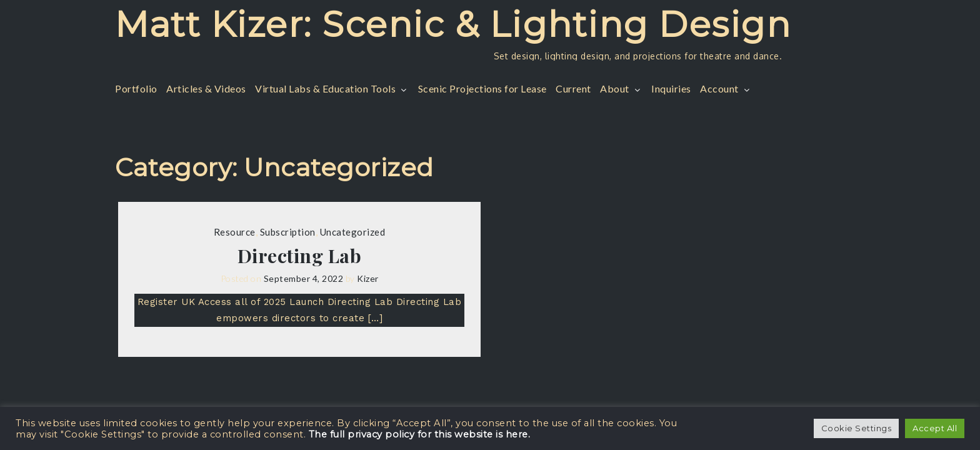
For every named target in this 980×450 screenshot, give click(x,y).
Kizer (368, 278)
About (621, 88)
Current (573, 88)
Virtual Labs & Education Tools (332, 88)
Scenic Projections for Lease (482, 88)
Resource (235, 232)
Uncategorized (353, 232)
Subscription (288, 232)
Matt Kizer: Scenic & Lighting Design (453, 24)
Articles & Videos (206, 88)
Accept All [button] (935, 428)
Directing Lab (300, 256)
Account (726, 88)
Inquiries (671, 88)
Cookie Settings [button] (857, 428)
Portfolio (136, 88)
